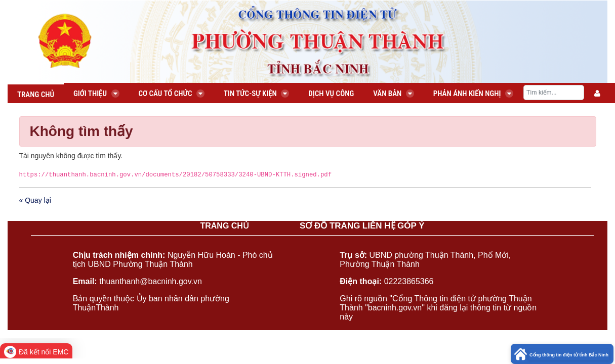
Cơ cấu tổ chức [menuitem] (172, 94)
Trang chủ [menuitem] (36, 95)
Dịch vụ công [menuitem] (331, 94)
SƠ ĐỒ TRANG (330, 226)
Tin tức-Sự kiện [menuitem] (256, 94)
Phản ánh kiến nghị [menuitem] (473, 94)
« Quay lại (35, 200)
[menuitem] (597, 94)
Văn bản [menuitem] (394, 94)
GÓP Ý (411, 226)
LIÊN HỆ (379, 226)
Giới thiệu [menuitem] (96, 94)
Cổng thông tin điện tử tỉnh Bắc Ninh (569, 355)
